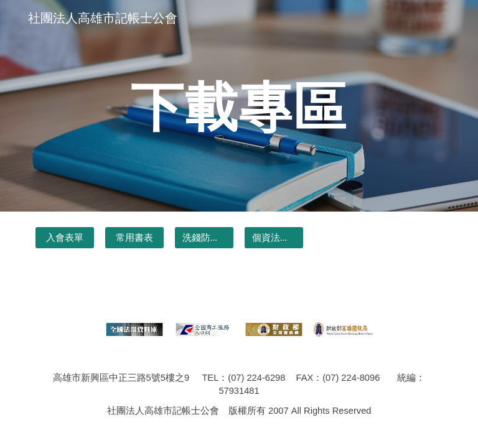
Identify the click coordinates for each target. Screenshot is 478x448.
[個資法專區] (274, 238)
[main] (239, 105)
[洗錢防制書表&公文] (204, 238)
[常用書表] (134, 238)
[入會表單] (64, 238)
